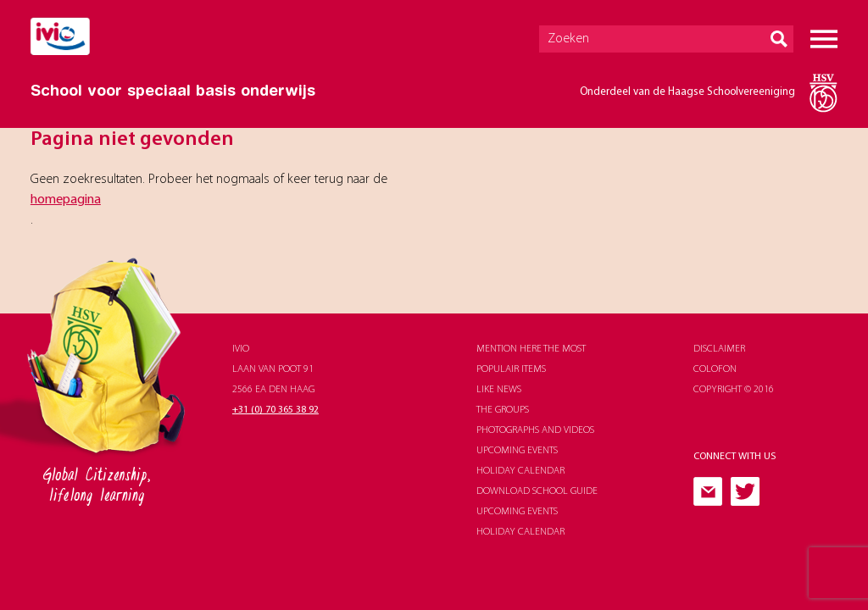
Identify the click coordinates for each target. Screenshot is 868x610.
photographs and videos (535, 430)
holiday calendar (520, 471)
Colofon (715, 369)
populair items (511, 369)
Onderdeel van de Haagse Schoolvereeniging (687, 92)
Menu (824, 39)
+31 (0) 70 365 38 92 (275, 410)
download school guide (537, 491)
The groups (503, 410)
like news (499, 390)
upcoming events (517, 451)
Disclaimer (719, 349)
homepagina (66, 200)
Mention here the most (531, 349)
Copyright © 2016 (734, 390)
